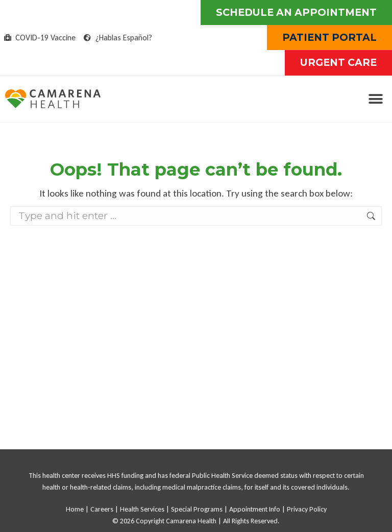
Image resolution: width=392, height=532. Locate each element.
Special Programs (197, 509)
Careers (102, 509)
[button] (375, 99)
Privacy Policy (307, 509)
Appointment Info (255, 509)
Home (75, 509)
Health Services (142, 509)
